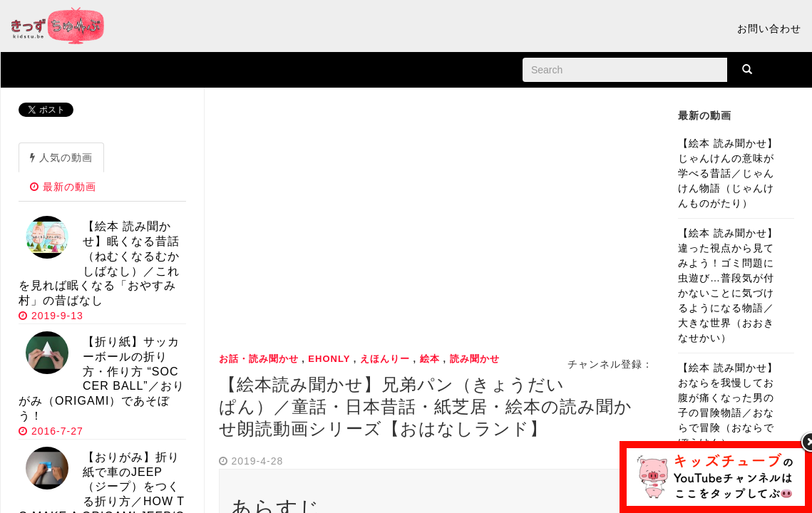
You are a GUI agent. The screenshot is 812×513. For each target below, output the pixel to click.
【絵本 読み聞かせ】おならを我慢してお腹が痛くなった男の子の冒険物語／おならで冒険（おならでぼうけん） (728, 405)
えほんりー (385, 359)
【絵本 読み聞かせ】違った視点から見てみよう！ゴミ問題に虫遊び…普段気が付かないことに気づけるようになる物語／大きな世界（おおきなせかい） (728, 285)
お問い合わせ (769, 28)
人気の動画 (61, 157)
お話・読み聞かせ (259, 359)
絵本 (430, 359)
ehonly (329, 359)
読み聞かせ (475, 359)
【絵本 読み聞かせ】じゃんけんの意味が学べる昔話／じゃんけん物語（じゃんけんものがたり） (728, 173)
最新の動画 (63, 187)
